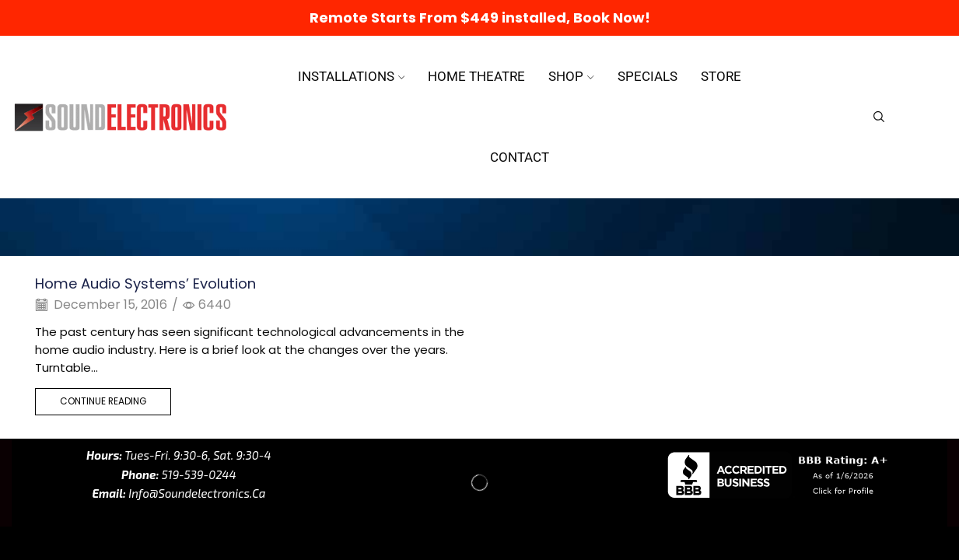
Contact (520, 157)
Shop (571, 76)
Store (721, 76)
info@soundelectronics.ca (196, 493)
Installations (352, 76)
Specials (647, 76)
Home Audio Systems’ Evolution (145, 283)
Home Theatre (476, 76)
